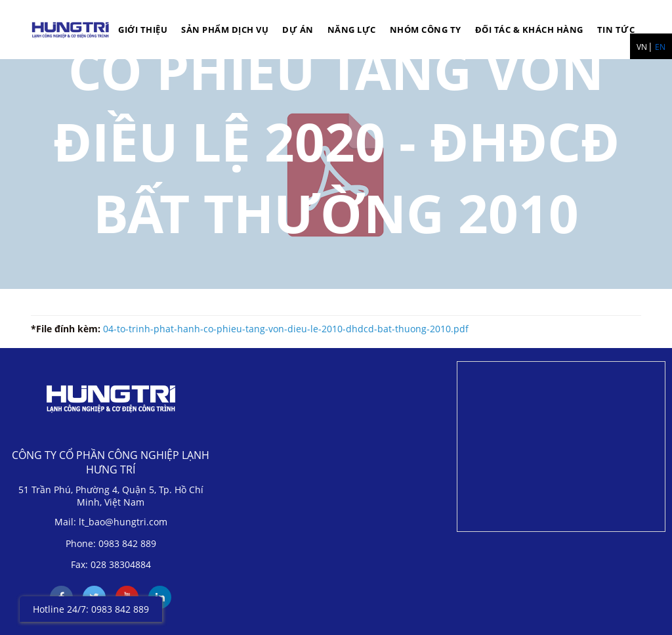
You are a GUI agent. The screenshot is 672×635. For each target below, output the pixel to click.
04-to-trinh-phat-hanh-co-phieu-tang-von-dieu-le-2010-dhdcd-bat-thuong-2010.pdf (286, 329)
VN (642, 47)
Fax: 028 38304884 (111, 564)
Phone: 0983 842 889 (111, 543)
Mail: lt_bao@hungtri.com (111, 522)
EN (660, 47)
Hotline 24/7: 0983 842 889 (91, 609)
